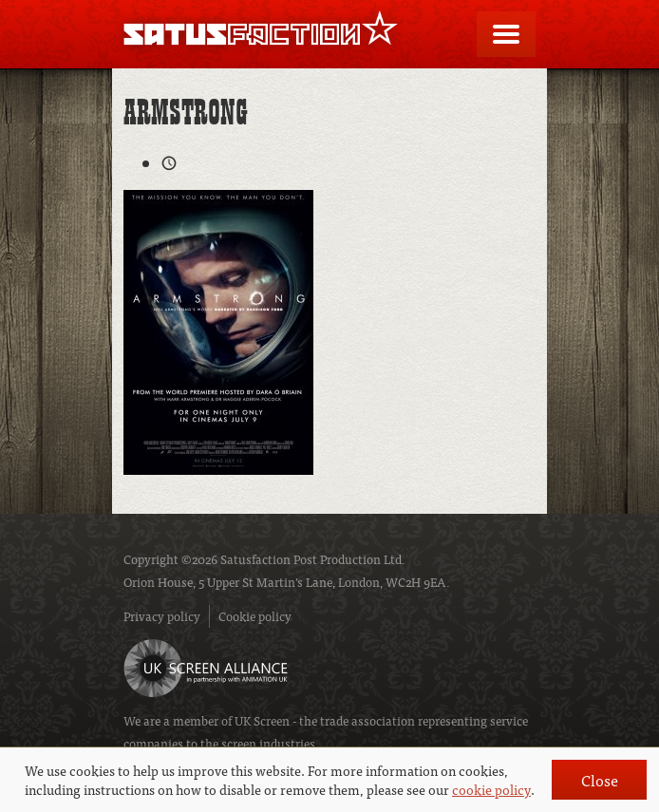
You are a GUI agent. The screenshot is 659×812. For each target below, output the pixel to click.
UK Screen (262, 720)
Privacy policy (162, 616)
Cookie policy (255, 616)
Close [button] (600, 780)
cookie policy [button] (491, 789)
